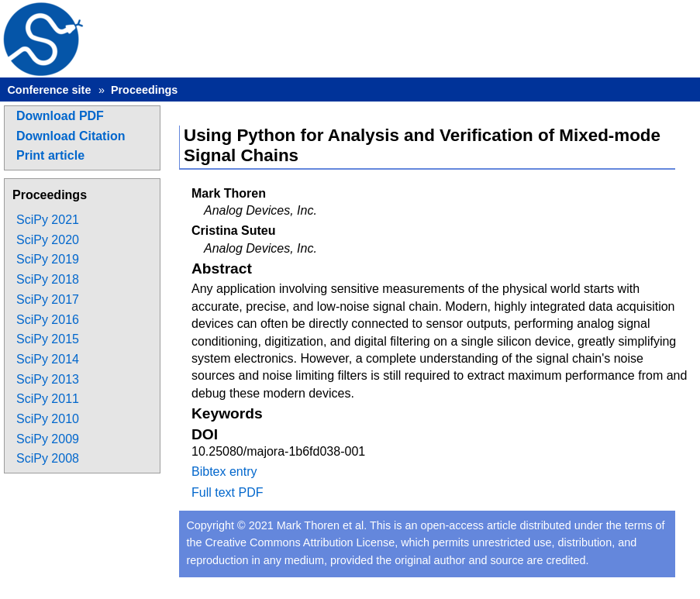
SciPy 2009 (48, 439)
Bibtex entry (224, 472)
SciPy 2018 (48, 279)
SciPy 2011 (48, 399)
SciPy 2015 (48, 339)
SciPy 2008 (48, 458)
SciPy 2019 (48, 259)
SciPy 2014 (48, 359)
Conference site (49, 90)
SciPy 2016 (48, 320)
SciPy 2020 (48, 240)
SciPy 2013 (48, 379)
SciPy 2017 (48, 299)
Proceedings (144, 90)
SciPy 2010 (48, 419)
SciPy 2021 (48, 220)
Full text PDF (227, 492)
